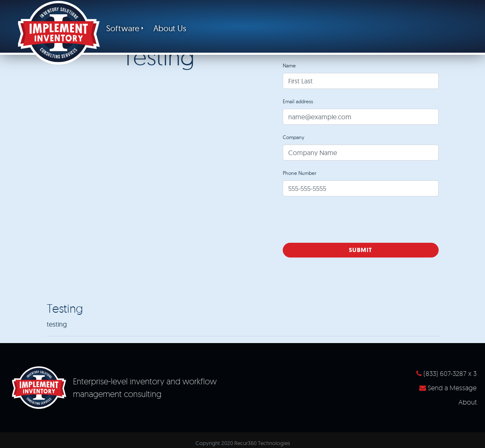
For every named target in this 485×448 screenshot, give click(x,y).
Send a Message (448, 388)
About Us (170, 28)
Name (289, 66)
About (468, 402)
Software (123, 28)
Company (293, 137)
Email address (298, 101)
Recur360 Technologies (262, 443)
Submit (360, 250)
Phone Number (300, 173)
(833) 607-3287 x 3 (446, 373)
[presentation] (347, 220)
